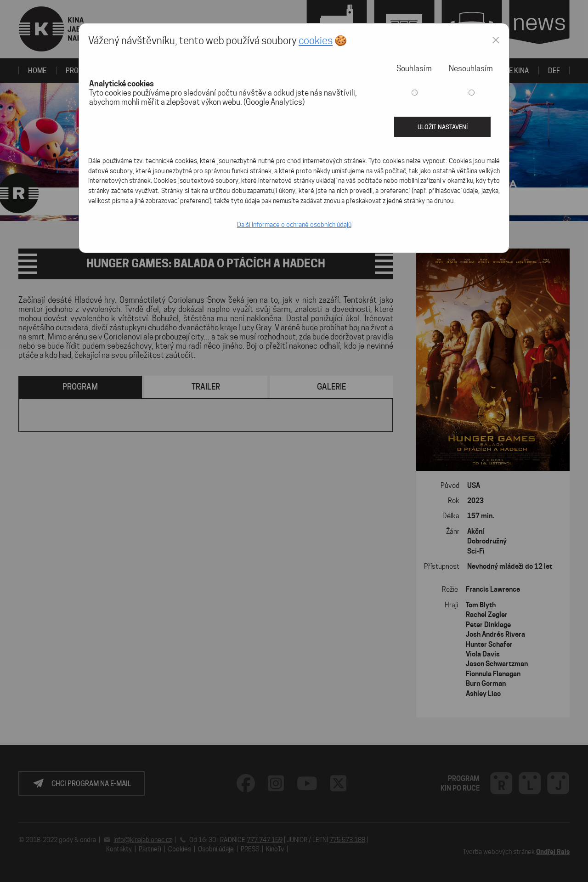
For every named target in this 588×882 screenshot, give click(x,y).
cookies (316, 40)
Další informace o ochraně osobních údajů (294, 225)
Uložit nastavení (443, 127)
